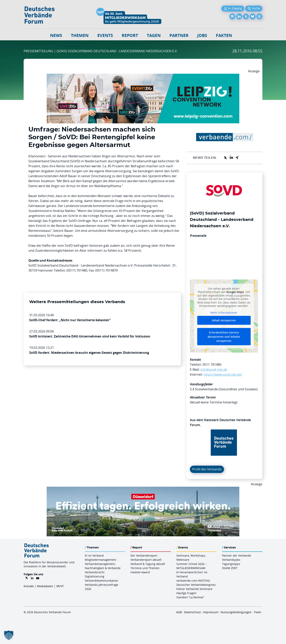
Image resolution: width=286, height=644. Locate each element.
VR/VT (60, 586)
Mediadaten (45, 586)
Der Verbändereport (144, 556)
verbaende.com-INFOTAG (193, 581)
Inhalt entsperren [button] (224, 320)
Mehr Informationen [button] (224, 312)
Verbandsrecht (95, 572)
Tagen (154, 35)
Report (130, 35)
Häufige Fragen (186, 593)
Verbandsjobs (231, 560)
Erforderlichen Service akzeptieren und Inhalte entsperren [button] (224, 337)
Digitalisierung (95, 576)
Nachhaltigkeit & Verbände (103, 568)
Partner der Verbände (237, 556)
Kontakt (29, 586)
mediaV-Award (140, 572)
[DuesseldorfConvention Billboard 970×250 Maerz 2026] (143, 489)
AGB (179, 612)
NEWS (56, 35)
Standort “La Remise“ (190, 597)
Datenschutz (192, 612)
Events (105, 35)
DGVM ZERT (230, 568)
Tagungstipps (231, 564)
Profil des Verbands (207, 469)
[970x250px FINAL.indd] (143, 76)
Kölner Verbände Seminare (194, 589)
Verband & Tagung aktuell (148, 564)
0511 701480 (212, 365)
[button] (9, 635)
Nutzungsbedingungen (236, 612)
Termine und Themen (145, 568)
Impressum (211, 612)
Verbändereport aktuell (146, 560)
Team (257, 612)
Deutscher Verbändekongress (196, 585)
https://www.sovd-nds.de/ (223, 374)
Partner (179, 35)
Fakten (224, 35)
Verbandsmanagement (100, 564)
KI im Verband (94, 556)
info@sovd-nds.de (214, 369)
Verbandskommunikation (101, 581)
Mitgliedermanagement (100, 560)
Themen (80, 35)
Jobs (202, 35)
